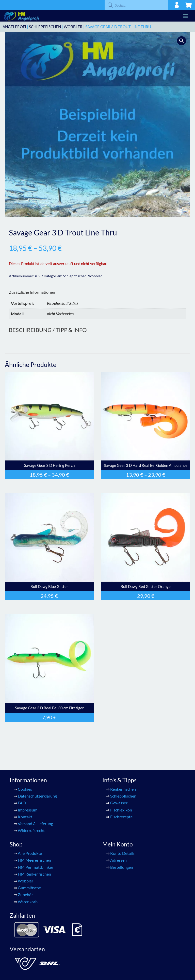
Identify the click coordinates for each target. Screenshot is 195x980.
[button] (182, 41)
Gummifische (29, 888)
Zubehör (25, 894)
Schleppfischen (45, 27)
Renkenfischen (123, 789)
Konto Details (122, 853)
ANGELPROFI (14, 27)
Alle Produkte (30, 853)
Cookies (25, 789)
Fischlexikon (121, 810)
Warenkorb (28, 902)
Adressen (118, 860)
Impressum (28, 810)
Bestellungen (122, 867)
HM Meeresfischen (34, 860)
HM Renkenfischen (34, 874)
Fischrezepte (121, 817)
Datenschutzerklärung (37, 796)
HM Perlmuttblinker (36, 867)
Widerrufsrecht (31, 830)
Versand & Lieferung (35, 824)
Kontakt (25, 817)
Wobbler (73, 27)
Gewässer (119, 803)
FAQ (22, 803)
